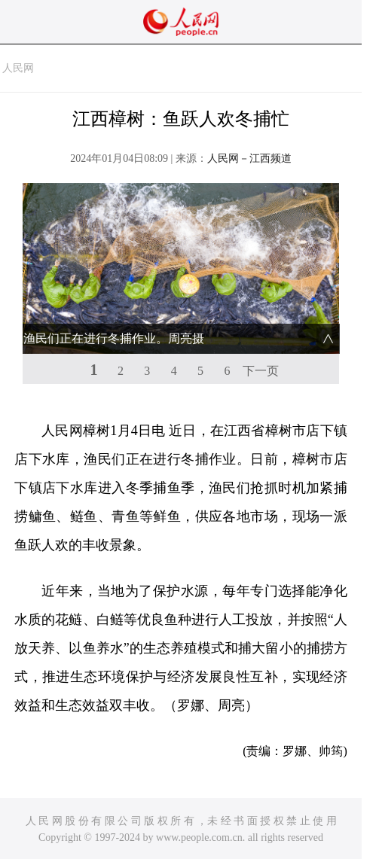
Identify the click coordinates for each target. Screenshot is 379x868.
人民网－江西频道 (249, 158)
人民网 (18, 68)
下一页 (261, 371)
